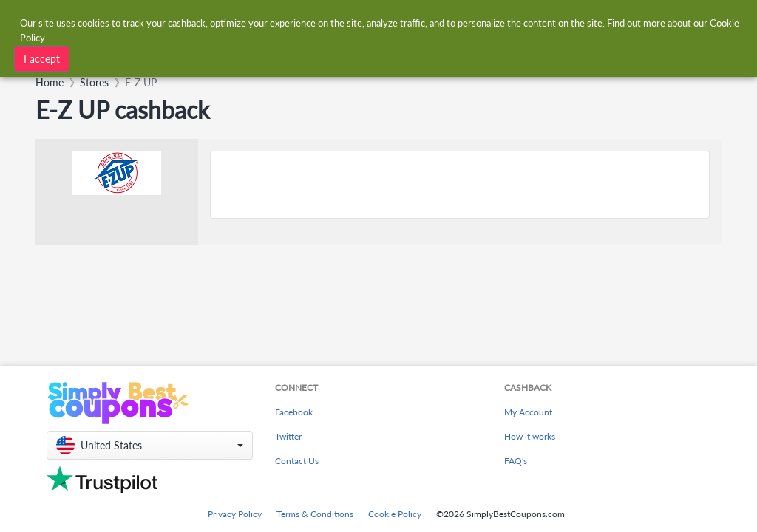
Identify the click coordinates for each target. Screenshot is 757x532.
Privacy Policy (235, 514)
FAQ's (516, 461)
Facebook (294, 412)
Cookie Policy (395, 514)
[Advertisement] (460, 185)
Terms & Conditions (315, 514)
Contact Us (297, 461)
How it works (530, 436)
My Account (528, 412)
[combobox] (225, 57)
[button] (150, 445)
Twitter (288, 436)
